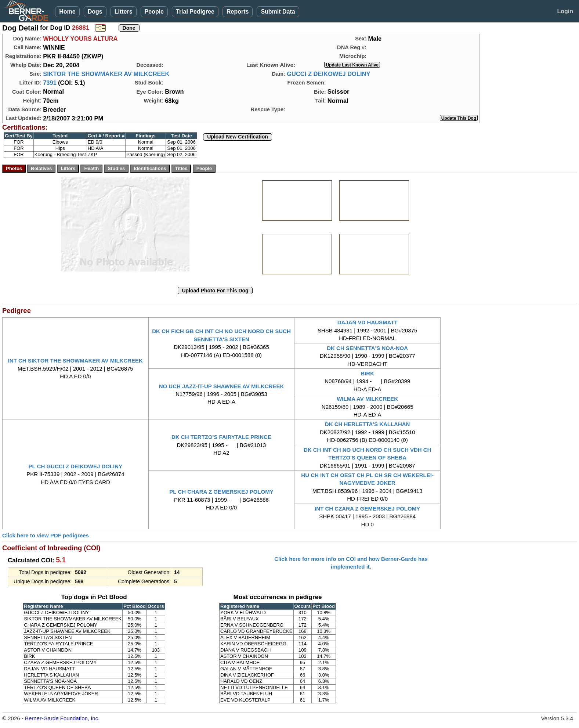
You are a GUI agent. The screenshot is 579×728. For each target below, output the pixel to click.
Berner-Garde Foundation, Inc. (62, 718)
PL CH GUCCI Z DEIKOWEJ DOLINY (76, 466)
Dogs (95, 12)
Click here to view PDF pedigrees (46, 535)
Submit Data (278, 12)
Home (67, 12)
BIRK (367, 373)
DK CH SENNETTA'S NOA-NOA (367, 348)
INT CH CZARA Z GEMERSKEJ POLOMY (367, 509)
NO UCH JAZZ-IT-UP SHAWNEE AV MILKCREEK (222, 386)
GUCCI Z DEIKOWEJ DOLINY (328, 74)
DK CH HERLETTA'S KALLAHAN (368, 424)
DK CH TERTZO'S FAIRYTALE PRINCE (221, 437)
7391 (50, 83)
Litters (124, 12)
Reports (238, 12)
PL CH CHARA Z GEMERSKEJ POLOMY (221, 492)
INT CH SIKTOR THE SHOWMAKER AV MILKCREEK (75, 361)
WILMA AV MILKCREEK (367, 399)
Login (565, 11)
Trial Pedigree (195, 12)
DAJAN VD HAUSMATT (368, 322)
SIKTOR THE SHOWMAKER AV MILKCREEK (106, 74)
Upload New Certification (238, 137)
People (154, 12)
